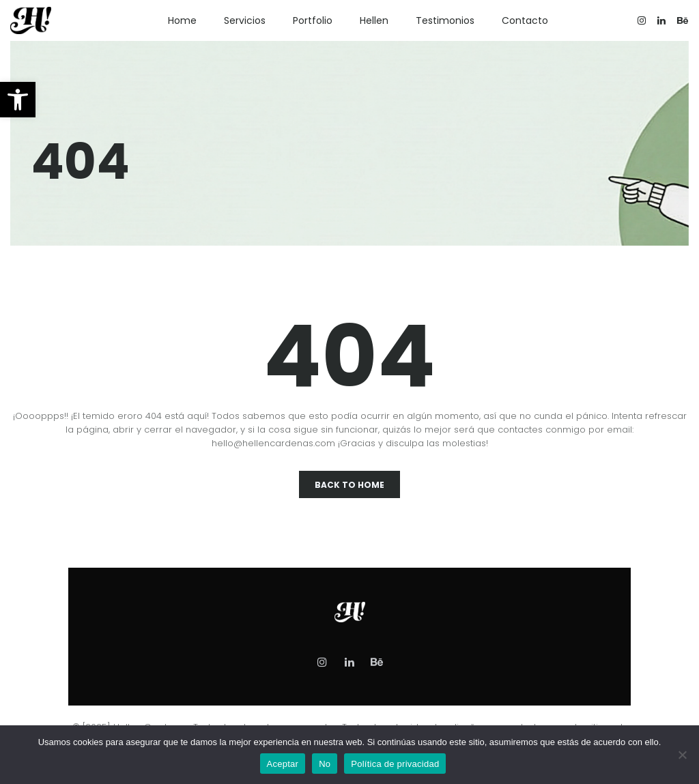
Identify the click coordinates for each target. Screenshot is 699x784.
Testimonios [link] (445, 20)
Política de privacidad (395, 764)
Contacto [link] (525, 20)
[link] (18, 100)
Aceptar (283, 764)
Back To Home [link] (349, 485)
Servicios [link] (245, 20)
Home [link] (182, 20)
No (325, 764)
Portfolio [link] (313, 20)
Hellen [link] (374, 20)
